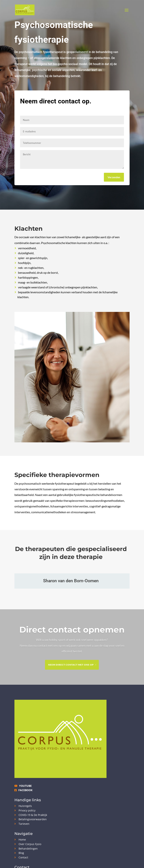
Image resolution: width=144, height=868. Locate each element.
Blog (19, 853)
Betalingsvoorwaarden (31, 819)
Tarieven (22, 824)
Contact (21, 857)
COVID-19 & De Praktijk (31, 815)
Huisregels (23, 806)
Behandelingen (26, 849)
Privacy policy (25, 810)
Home (20, 840)
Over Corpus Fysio (28, 844)
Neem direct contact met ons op (71, 665)
